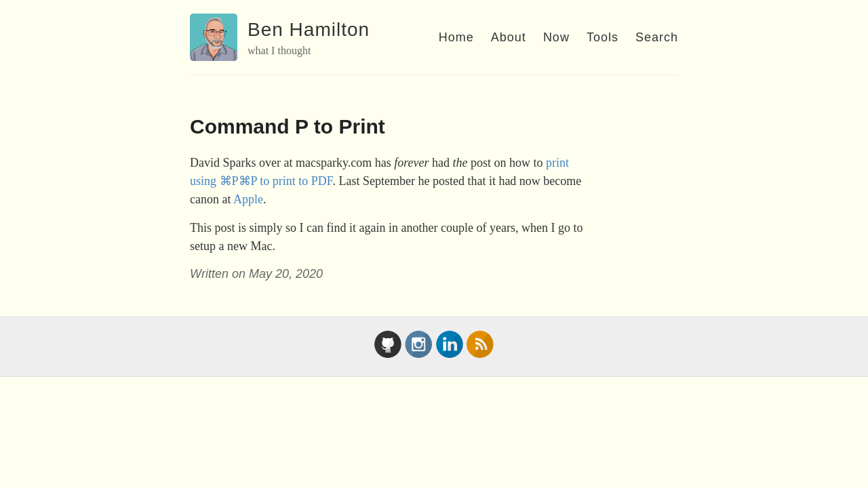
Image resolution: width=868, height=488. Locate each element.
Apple (248, 199)
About (509, 37)
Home (456, 37)
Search (657, 37)
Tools (603, 37)
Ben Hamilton (309, 29)
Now (556, 37)
